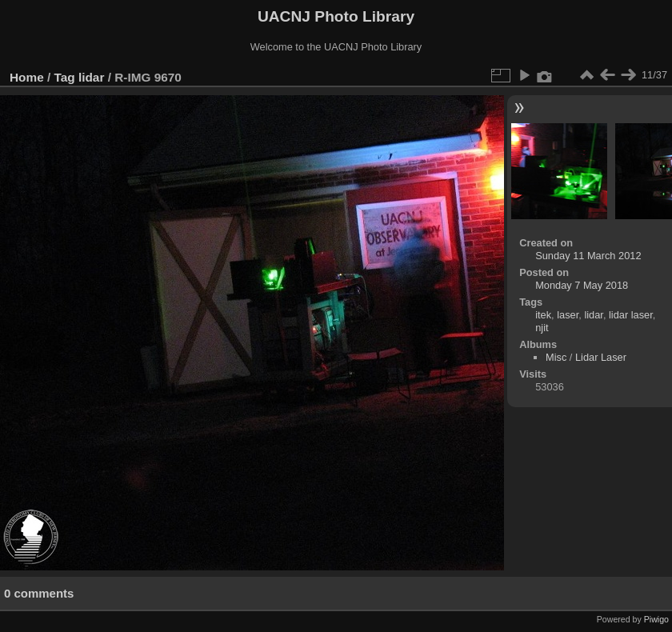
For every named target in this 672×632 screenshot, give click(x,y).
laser (568, 315)
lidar (91, 77)
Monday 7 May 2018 (582, 285)
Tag (65, 77)
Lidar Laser (601, 357)
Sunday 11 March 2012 (588, 256)
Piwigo (656, 619)
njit (542, 328)
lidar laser (631, 315)
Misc (556, 357)
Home (27, 77)
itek (543, 315)
